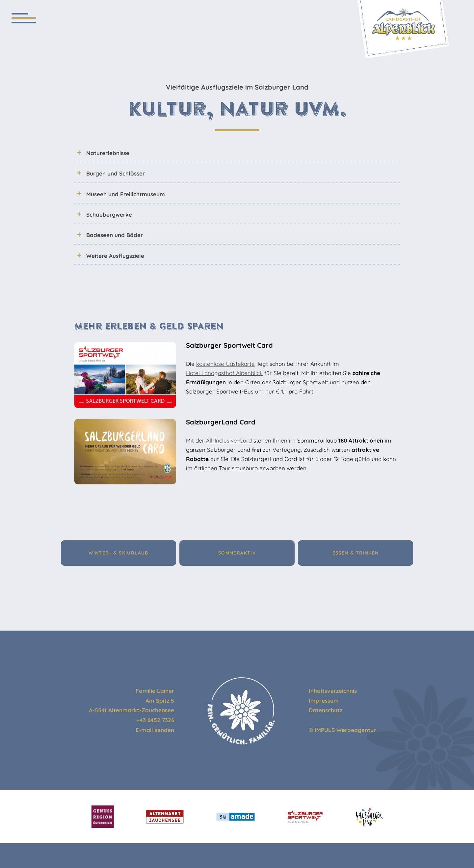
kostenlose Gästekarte (225, 364)
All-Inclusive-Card (229, 440)
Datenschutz (326, 710)
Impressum (324, 701)
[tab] (237, 153)
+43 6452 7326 (155, 720)
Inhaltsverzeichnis (333, 691)
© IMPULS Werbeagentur (342, 730)
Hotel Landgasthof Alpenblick (224, 373)
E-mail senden (155, 730)
